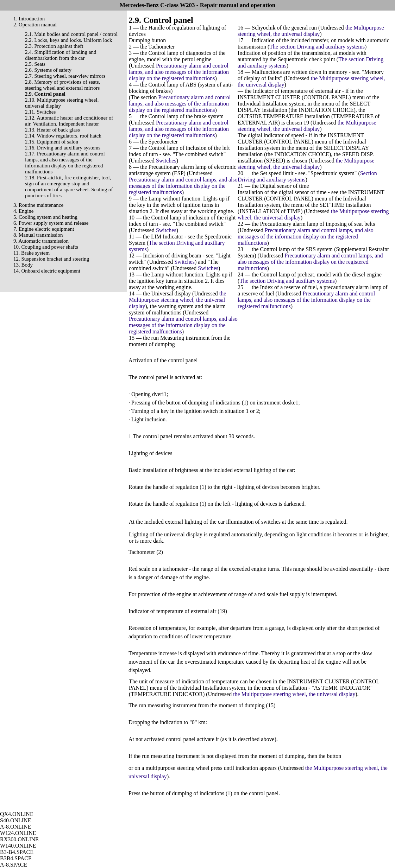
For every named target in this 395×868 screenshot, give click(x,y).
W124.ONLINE (18, 833)
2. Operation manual (35, 25)
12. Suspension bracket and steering (51, 259)
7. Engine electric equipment (44, 229)
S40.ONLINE (15, 820)
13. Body (23, 265)
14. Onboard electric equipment (47, 271)
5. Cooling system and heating (45, 217)
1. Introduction (29, 19)
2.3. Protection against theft (54, 46)
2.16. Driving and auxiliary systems (63, 148)
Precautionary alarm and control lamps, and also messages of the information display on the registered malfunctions (179, 72)
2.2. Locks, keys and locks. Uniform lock (68, 40)
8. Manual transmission (38, 235)
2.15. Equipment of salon (52, 142)
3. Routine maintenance (38, 205)
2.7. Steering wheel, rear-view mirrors (65, 76)
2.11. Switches (40, 112)
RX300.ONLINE (19, 839)
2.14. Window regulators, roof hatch (63, 136)
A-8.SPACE (14, 865)
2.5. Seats (35, 64)
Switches (166, 161)
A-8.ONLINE (15, 827)
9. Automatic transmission (41, 241)
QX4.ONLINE (17, 814)
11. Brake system (32, 253)
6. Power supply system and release (51, 223)
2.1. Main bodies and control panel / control (71, 34)
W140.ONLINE (18, 846)
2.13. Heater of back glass (52, 130)
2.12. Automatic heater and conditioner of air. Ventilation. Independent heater (69, 121)
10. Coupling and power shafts (46, 247)
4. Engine (24, 211)
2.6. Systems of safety (48, 70)
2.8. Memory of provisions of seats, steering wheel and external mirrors (62, 85)
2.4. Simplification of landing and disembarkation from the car (61, 55)
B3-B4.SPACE (17, 852)
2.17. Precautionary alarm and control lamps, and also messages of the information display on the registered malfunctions (65, 163)
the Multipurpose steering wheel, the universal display (177, 300)
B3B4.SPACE (16, 858)
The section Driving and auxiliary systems (317, 47)
